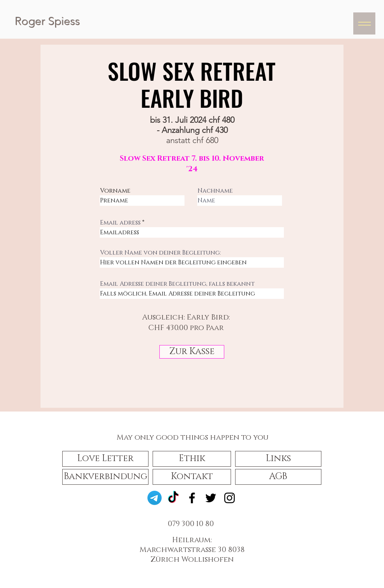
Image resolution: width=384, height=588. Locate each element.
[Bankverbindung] (105, 477)
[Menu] (364, 23)
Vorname (115, 191)
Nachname (215, 191)
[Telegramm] (154, 498)
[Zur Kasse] (192, 352)
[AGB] (278, 477)
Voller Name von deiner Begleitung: (160, 253)
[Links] (278, 459)
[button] (105, 459)
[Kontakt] (192, 477)
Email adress (120, 223)
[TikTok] (173, 498)
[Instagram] (229, 498)
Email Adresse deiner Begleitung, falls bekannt (177, 284)
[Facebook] (192, 498)
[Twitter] (211, 498)
